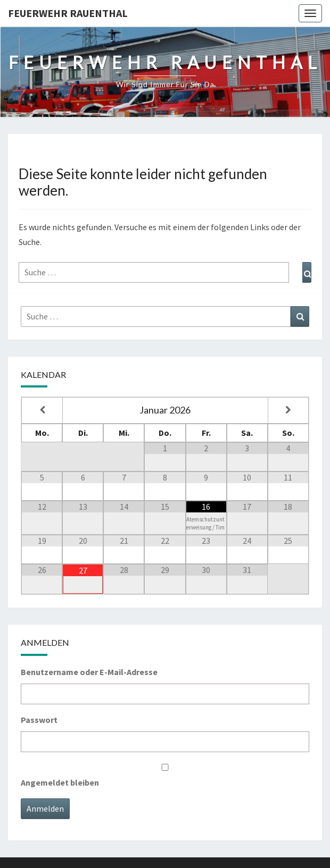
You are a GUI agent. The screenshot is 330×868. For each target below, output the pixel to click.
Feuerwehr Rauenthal (68, 13)
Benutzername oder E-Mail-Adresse (89, 672)
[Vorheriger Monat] (42, 410)
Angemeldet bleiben (60, 782)
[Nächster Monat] (288, 410)
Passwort (39, 720)
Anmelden (45, 808)
